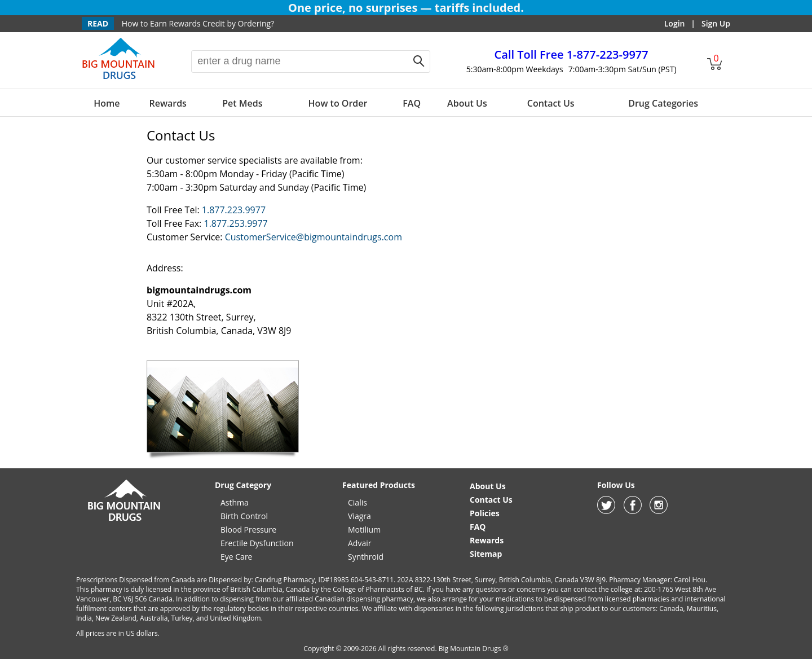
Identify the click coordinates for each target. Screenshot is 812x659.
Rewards (167, 103)
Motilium (364, 530)
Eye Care (236, 557)
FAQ (412, 103)
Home (107, 103)
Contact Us (551, 103)
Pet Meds (242, 103)
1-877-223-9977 (572, 54)
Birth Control (244, 516)
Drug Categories (663, 103)
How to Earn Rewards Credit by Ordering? (198, 23)
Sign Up (716, 23)
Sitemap (486, 554)
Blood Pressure (248, 530)
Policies (485, 513)
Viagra (359, 516)
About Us (467, 103)
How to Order (338, 103)
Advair (359, 543)
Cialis (358, 502)
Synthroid (366, 557)
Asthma (235, 502)
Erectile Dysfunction (257, 543)
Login (675, 23)
